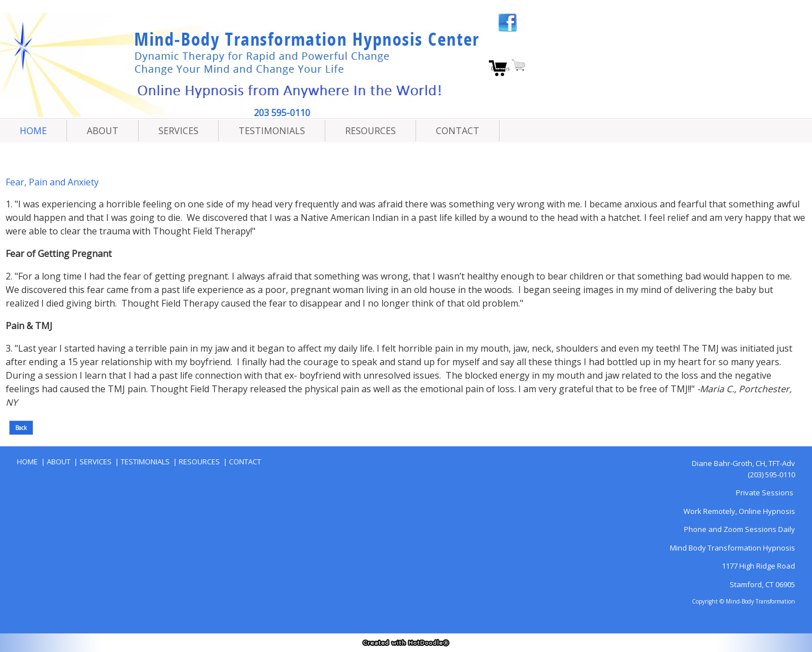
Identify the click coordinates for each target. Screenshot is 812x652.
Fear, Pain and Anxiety (52, 182)
